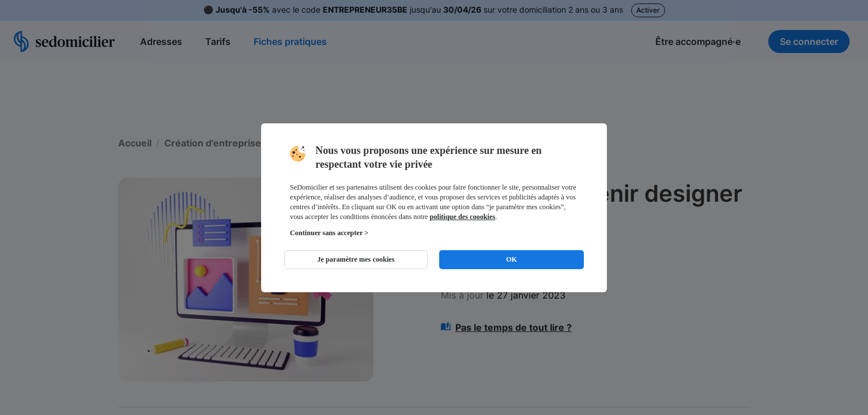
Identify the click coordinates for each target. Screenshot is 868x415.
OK (512, 259)
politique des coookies (463, 217)
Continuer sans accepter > (329, 233)
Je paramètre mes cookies (356, 259)
